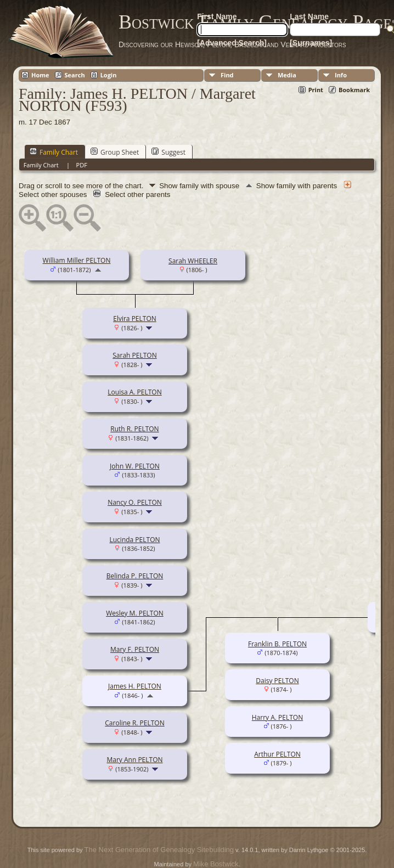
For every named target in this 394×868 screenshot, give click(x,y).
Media (287, 75)
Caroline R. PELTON (134, 723)
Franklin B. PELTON (277, 644)
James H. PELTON (135, 686)
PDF (82, 165)
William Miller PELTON (77, 260)
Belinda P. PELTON (135, 576)
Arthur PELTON (277, 754)
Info (341, 75)
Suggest (168, 152)
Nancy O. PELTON (135, 502)
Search (75, 75)
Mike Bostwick (216, 864)
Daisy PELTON (277, 681)
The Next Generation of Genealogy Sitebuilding (159, 850)
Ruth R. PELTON (134, 429)
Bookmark (354, 90)
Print (316, 90)
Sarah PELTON (134, 355)
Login (109, 75)
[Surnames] (311, 43)
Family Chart (54, 152)
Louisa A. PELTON (134, 392)
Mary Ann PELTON (134, 760)
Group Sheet (115, 152)
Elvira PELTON (135, 319)
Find (227, 75)
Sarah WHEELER (193, 261)
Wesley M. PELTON (135, 613)
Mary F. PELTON (135, 649)
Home (40, 75)
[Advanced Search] (232, 43)
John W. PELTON (135, 466)
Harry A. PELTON (277, 717)
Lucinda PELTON (134, 540)
